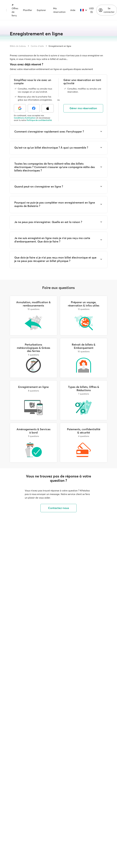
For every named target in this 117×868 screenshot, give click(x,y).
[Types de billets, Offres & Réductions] (84, 400)
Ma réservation (59, 10)
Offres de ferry (15, 10)
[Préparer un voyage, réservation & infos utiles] (84, 316)
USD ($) (91, 10)
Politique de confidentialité (39, 120)
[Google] (20, 108)
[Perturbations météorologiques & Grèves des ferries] (34, 358)
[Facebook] (34, 108)
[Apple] (48, 108)
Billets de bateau (18, 46)
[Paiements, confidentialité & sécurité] (84, 443)
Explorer (41, 10)
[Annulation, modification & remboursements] (34, 316)
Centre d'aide (37, 46)
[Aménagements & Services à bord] (34, 443)
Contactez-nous (59, 508)
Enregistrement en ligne (60, 46)
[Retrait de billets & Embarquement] (84, 358)
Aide (73, 10)
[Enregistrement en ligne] (34, 400)
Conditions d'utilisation (25, 118)
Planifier (28, 10)
